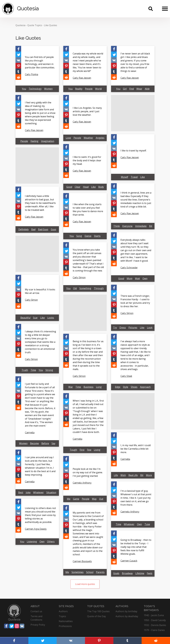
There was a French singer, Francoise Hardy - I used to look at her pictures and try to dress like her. (135, 301)
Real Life (133, 475)
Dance (88, 236)
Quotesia (20, 25)
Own (145, 278)
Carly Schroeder (129, 268)
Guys (54, 229)
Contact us (36, 611)
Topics (62, 616)
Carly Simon (79, 278)
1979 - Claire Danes (154, 630)
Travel (134, 177)
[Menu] (165, 9)
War (71, 387)
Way (94, 499)
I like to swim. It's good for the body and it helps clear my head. (87, 160)
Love (68, 138)
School (90, 572)
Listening (32, 542)
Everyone (127, 226)
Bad (33, 229)
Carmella (30, 433)
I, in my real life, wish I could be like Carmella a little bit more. (136, 449)
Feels (150, 573)
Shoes (134, 387)
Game (76, 499)
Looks (51, 318)
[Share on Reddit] (18, 77)
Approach (145, 387)
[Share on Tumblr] (18, 71)
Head (86, 187)
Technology (35, 89)
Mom (130, 278)
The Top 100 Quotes (98, 611)
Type (147, 524)
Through (99, 288)
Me (69, 499)
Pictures (133, 328)
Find (132, 89)
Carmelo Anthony (82, 483)
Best (21, 492)
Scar (35, 318)
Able (147, 89)
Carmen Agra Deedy (36, 529)
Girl (125, 89)
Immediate (141, 226)
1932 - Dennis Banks (155, 625)
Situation (51, 492)
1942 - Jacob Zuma (154, 615)
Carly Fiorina (31, 74)
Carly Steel (126, 376)
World (98, 89)
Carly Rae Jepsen (82, 78)
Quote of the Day (97, 616)
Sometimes (78, 572)
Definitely (24, 229)
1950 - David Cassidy (155, 620)
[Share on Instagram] (17, 626)
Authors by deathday (127, 616)
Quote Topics (35, 25)
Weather (88, 138)
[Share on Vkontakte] (18, 60)
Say (53, 443)
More (149, 475)
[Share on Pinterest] (18, 66)
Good (69, 187)
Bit (151, 226)
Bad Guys (43, 229)
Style (126, 387)
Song (79, 236)
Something (85, 288)
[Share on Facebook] (18, 49)
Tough (73, 450)
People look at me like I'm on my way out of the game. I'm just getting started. (88, 472)
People (89, 89)
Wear (139, 89)
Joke (28, 492)
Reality (79, 89)
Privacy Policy (38, 625)
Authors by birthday (126, 611)
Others (51, 542)
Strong (49, 370)
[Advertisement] (133, 113)
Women (48, 89)
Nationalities (66, 621)
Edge (118, 387)
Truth (25, 370)
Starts (97, 236)
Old (75, 288)
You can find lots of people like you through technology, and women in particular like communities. (40, 62)
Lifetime (140, 573)
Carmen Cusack (129, 561)
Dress (123, 328)
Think (117, 226)
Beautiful (25, 318)
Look (150, 328)
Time (33, 370)
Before (45, 443)
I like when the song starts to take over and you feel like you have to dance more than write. (88, 209)
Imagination (48, 141)
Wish (123, 475)
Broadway (127, 573)
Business (88, 387)
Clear (78, 187)
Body (101, 187)
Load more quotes (85, 584)
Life (116, 475)
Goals (116, 573)
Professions (65, 626)
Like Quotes (51, 25)
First (82, 450)
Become (34, 443)
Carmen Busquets (82, 561)
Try (115, 328)
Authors (63, 611)
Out (101, 499)
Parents (100, 572)
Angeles (100, 138)
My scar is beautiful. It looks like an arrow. (40, 291)
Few (89, 450)
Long (99, 387)
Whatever (38, 492)
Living (97, 450)
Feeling (34, 141)
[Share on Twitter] (18, 54)
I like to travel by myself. (134, 151)
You (24, 89)
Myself (125, 177)
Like (143, 177)
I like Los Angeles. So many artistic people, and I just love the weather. (87, 111)
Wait (137, 278)
